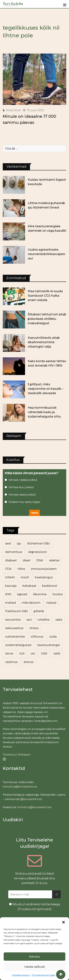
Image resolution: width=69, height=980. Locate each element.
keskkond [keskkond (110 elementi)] (49, 586)
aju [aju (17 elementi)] (19, 543)
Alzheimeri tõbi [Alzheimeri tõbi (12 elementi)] (38, 543)
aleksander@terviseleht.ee (24, 799)
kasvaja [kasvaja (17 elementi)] (11, 586)
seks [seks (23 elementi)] (59, 620)
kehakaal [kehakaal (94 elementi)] (29, 586)
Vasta (34, 513)
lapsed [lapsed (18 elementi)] (22, 594)
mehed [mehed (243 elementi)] (10, 603)
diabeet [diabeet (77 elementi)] (11, 560)
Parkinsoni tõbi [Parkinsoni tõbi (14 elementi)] (16, 611)
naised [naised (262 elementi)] (51, 603)
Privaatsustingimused (43, 975)
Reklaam (24, 755)
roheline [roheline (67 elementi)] (44, 620)
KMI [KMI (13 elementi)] (8, 594)
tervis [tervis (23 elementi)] (9, 653)
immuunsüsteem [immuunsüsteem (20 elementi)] (44, 569)
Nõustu (34, 957)
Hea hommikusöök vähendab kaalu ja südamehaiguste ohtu (44, 412)
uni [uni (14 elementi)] (33, 653)
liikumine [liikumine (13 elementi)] (40, 594)
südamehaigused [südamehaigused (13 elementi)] (18, 645)
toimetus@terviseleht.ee (20, 787)
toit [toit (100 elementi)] (22, 653)
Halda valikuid (34, 967)
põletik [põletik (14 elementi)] (39, 611)
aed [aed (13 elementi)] (8, 543)
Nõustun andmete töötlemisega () (35, 907)
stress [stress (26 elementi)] (34, 628)
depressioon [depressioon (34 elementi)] (38, 552)
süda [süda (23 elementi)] (53, 637)
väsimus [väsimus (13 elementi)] (11, 662)
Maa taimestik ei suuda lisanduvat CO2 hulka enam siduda (45, 296)
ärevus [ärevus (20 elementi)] (29, 662)
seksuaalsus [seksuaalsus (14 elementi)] (14, 628)
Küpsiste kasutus (21, 975)
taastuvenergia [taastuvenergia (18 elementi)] (48, 645)
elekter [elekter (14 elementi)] (54, 560)
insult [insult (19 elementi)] (25, 577)
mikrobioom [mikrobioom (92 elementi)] (31, 603)
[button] (63, 922)
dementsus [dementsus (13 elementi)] (14, 552)
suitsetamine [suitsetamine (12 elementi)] (15, 637)
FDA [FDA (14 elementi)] (8, 569)
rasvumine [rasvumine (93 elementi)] (13, 620)
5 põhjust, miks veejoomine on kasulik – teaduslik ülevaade (46, 389)
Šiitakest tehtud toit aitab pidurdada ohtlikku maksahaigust (47, 319)
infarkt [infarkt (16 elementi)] (10, 577)
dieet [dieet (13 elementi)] (26, 560)
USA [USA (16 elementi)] (44, 653)
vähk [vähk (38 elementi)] (57, 653)
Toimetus (9, 755)
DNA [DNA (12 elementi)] (40, 560)
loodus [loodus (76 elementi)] (58, 594)
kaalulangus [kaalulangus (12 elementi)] (44, 577)
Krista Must (13, 110)
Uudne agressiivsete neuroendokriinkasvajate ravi (46, 254)
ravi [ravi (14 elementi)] (29, 620)
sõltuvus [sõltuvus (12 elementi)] (37, 637)
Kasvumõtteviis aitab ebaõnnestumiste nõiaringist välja (44, 342)
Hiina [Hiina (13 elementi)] (21, 569)
